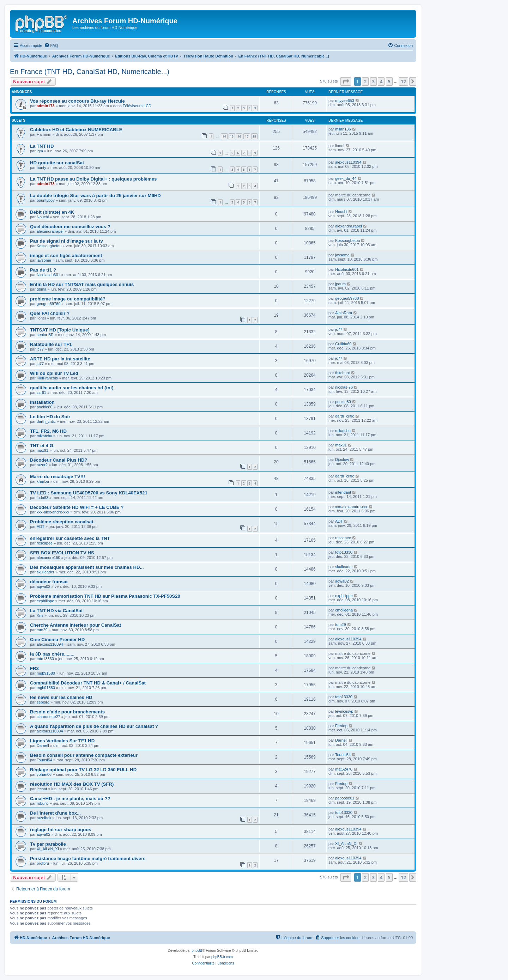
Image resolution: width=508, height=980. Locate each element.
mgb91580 (46, 673)
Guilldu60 (343, 344)
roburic (43, 803)
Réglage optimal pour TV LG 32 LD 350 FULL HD (83, 770)
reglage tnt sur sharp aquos (61, 830)
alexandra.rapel (50, 231)
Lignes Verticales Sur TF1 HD (62, 741)
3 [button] (373, 81)
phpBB (197, 951)
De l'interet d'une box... (55, 813)
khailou (43, 481)
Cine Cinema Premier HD (57, 640)
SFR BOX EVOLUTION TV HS (62, 553)
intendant (343, 492)
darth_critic (46, 421)
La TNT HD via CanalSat (56, 611)
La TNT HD (42, 146)
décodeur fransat (49, 582)
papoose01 (345, 798)
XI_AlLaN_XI (48, 849)
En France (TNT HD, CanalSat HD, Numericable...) (90, 72)
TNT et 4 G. (42, 446)
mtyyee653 (345, 101)
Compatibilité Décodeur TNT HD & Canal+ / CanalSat (88, 683)
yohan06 (44, 774)
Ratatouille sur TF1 (51, 344)
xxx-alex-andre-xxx (53, 512)
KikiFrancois (47, 378)
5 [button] (389, 81)
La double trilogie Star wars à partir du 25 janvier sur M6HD (95, 196)
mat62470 (344, 769)
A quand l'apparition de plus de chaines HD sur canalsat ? (94, 726)
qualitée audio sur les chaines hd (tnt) (72, 388)
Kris (40, 615)
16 (239, 136)
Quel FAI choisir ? (50, 313)
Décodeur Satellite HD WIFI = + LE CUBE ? (77, 507)
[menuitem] (51, 45)
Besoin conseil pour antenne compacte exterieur (84, 755)
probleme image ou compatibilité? (68, 299)
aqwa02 (44, 586)
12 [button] (403, 81)
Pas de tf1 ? (43, 270)
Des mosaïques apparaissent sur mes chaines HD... (87, 567)
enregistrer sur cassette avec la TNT (70, 538)
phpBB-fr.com (222, 957)
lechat (42, 789)
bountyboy (46, 200)
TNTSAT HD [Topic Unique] (60, 330)
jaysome (44, 260)
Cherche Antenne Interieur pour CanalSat (75, 625)
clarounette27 (49, 717)
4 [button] (381, 81)
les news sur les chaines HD (61, 697)
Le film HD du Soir (50, 417)
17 (247, 136)
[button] (346, 81)
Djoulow (342, 459)
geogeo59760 (49, 304)
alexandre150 (49, 558)
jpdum (340, 284)
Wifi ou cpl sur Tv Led (54, 373)
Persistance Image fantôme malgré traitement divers (88, 859)
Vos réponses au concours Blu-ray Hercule (77, 101)
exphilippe (46, 601)
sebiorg (43, 702)
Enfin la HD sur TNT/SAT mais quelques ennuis (82, 284)
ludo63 (43, 498)
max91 (43, 450)
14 (224, 136)
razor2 (42, 465)
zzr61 (41, 392)
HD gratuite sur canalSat (57, 163)
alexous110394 (348, 162)
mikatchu (44, 436)
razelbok (44, 818)
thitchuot (343, 373)
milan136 (343, 129)
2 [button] (365, 81)
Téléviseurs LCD (137, 106)
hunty (41, 168)
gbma (42, 289)
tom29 (42, 630)
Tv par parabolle (48, 844)
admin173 (46, 106)
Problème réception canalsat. (62, 522)
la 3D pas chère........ (52, 654)
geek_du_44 (346, 178)
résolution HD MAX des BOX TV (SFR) (72, 784)
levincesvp (344, 711)
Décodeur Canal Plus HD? (59, 460)
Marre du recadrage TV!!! (58, 477)
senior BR (45, 335)
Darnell (43, 745)
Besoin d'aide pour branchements (67, 712)
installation (42, 402)
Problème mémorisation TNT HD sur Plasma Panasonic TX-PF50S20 (105, 596)
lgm (40, 151)
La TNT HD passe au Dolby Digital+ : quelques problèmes (93, 179)
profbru (43, 863)
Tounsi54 (44, 760)
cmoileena (344, 610)
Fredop (341, 726)
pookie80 (45, 407)
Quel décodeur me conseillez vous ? (70, 227)
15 (232, 136)
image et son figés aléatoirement (66, 255)
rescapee (45, 543)
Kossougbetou (49, 246)
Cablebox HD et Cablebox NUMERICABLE (76, 130)
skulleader (46, 572)
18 (254, 136)
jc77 (339, 329)
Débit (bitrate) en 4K (52, 212)
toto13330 (344, 552)
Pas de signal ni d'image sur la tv (66, 241)
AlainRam (344, 313)
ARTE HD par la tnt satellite (60, 359)
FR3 (34, 668)
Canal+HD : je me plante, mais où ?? (70, 799)
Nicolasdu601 (49, 275)
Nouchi (43, 217)
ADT (41, 526)
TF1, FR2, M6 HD (48, 431)
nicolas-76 (344, 387)
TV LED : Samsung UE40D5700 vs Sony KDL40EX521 (89, 493)
